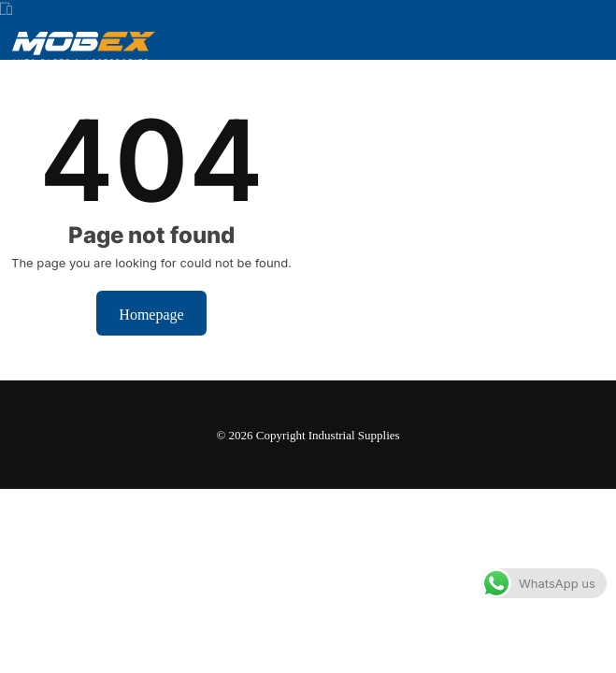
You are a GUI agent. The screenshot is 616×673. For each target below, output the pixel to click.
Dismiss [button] (387, 641)
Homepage (151, 313)
